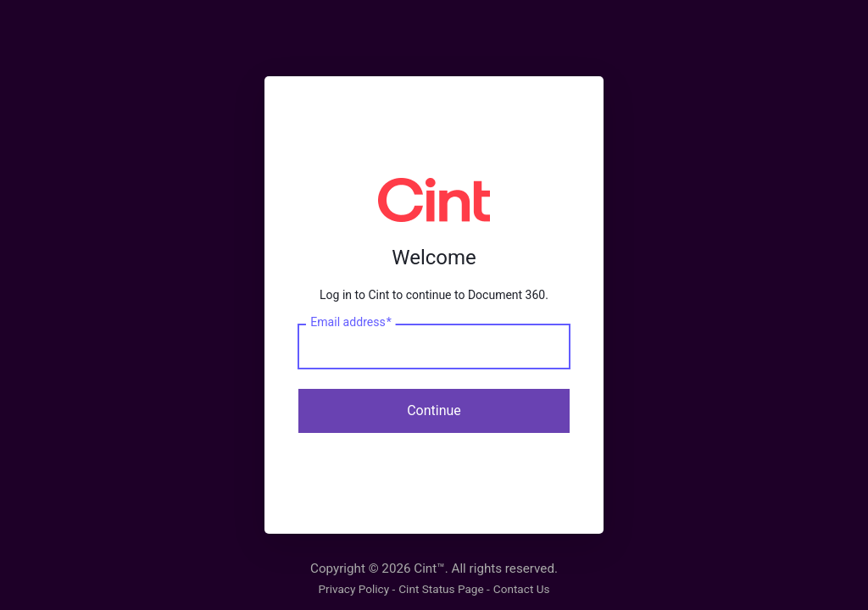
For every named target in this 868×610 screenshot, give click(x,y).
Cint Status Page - (444, 589)
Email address (351, 322)
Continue (434, 410)
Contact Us (522, 589)
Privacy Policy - (356, 589)
